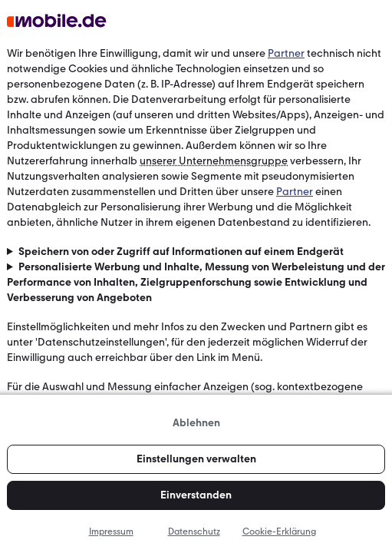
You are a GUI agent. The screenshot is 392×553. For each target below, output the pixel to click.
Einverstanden (196, 495)
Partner (286, 53)
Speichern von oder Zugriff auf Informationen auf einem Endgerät (181, 252)
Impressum (111, 531)
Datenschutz (194, 531)
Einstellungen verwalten (196, 459)
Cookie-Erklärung (279, 531)
